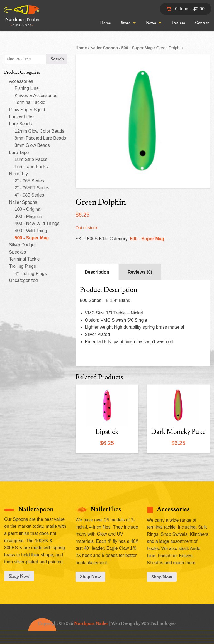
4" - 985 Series (29, 195)
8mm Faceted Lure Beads (40, 138)
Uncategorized (24, 280)
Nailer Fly (19, 174)
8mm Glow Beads (32, 145)
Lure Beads (21, 124)
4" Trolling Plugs (31, 273)
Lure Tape (19, 153)
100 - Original (28, 209)
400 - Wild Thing (31, 231)
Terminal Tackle (30, 102)
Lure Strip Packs (31, 159)
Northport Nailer (91, 623)
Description (97, 272)
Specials (18, 252)
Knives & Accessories (36, 96)
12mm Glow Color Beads (40, 131)
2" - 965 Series (29, 181)
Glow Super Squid (27, 110)
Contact (202, 23)
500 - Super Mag (32, 238)
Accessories (21, 81)
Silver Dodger (23, 245)
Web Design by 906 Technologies (144, 623)
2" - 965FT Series (32, 188)
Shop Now (19, 576)
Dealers (178, 23)
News (151, 23)
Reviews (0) (140, 272)
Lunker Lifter (22, 117)
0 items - (186, 9)
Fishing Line (27, 88)
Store (126, 23)
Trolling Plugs (23, 266)
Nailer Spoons (23, 202)
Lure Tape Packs (31, 167)
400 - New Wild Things (37, 223)
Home (105, 23)
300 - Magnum (29, 216)
